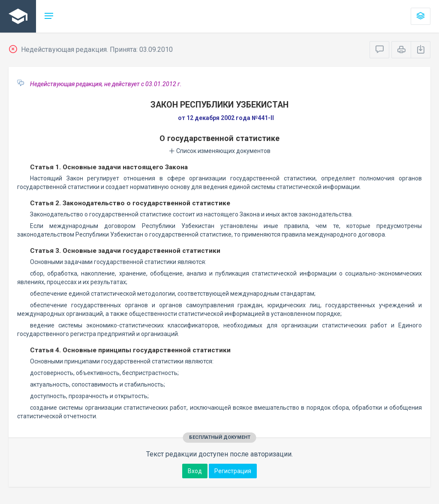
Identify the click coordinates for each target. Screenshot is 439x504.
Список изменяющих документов (220, 151)
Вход (195, 471)
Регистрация (233, 471)
